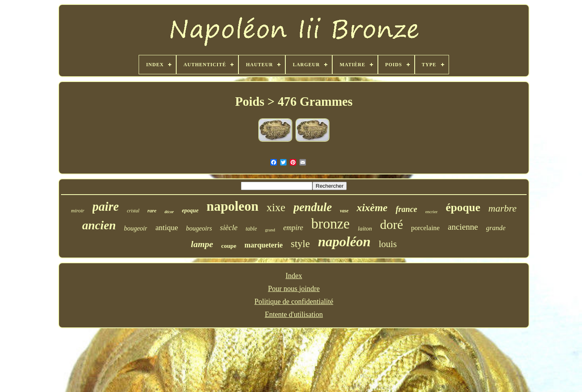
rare (152, 211)
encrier (431, 212)
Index (294, 276)
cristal (133, 211)
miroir (78, 211)
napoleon (232, 206)
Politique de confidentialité (294, 302)
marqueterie (264, 245)
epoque (190, 211)
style (300, 244)
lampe (202, 244)
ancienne (463, 227)
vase (344, 211)
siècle (229, 227)
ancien (99, 225)
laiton (365, 228)
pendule (313, 207)
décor (169, 212)
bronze (330, 224)
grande (496, 228)
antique (167, 227)
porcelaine (425, 228)
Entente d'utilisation (294, 314)
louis (388, 244)
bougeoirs (199, 228)
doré (391, 224)
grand (270, 230)
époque (463, 207)
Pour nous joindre (294, 289)
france (406, 209)
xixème (372, 208)
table (251, 229)
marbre (502, 208)
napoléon (344, 242)
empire (293, 228)
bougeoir (136, 228)
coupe (229, 246)
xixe (276, 208)
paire (106, 206)
